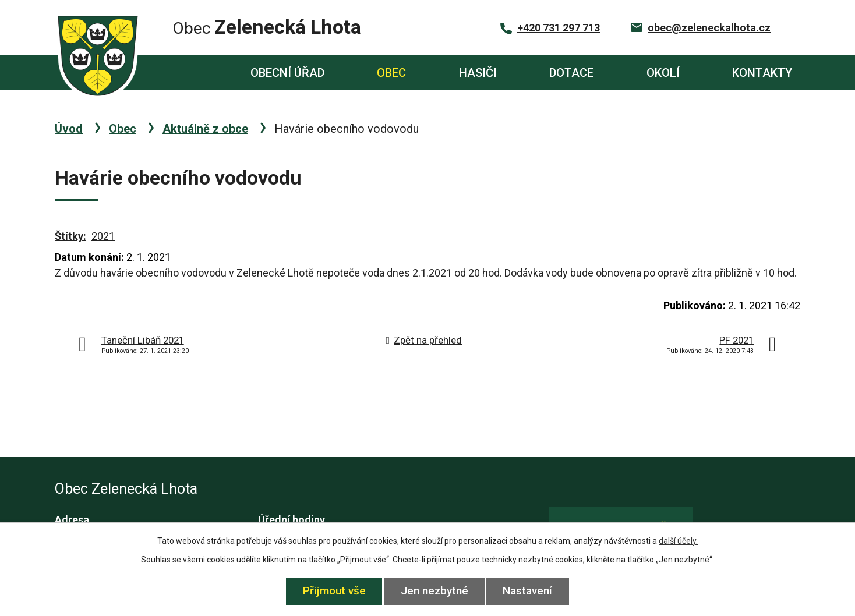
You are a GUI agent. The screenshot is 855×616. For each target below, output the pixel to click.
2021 (103, 236)
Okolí (663, 73)
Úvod (181, 72)
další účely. (678, 541)
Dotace (571, 73)
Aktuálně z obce (205, 129)
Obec (391, 73)
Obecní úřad (287, 73)
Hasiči (478, 73)
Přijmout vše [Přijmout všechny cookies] (334, 591)
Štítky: (70, 236)
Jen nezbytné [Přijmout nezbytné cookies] (434, 591)
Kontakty (762, 73)
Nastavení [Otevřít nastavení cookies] (528, 591)
